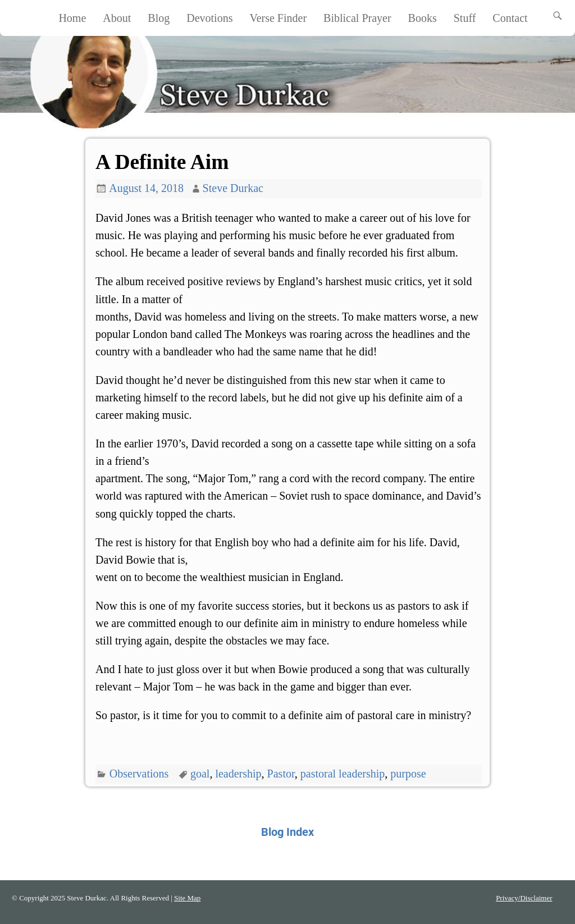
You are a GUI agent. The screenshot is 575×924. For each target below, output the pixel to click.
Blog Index (287, 832)
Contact (510, 18)
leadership (238, 774)
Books (423, 18)
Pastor (281, 774)
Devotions (209, 18)
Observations (139, 774)
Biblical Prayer (357, 18)
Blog (159, 18)
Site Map (187, 898)
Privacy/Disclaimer (524, 898)
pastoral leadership (343, 774)
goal (200, 774)
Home (72, 18)
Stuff (465, 18)
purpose (408, 774)
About (117, 18)
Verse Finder (278, 18)
